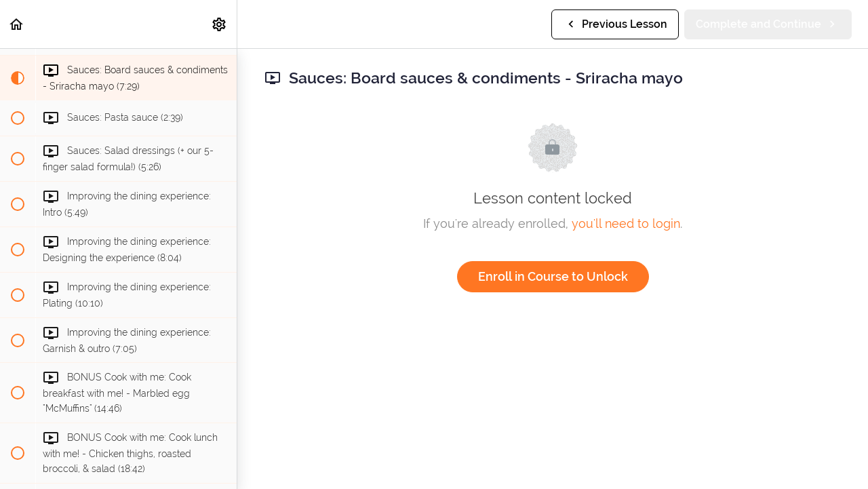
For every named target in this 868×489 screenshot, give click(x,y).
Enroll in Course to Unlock (553, 276)
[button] (17, 24)
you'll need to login (626, 223)
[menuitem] (220, 24)
